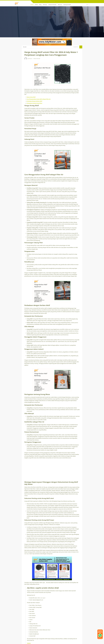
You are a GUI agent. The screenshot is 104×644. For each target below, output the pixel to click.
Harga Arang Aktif (31, 97)
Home (32, 5)
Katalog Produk (67, 5)
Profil (36, 5)
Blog (40, 5)
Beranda (25, 47)
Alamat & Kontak (52, 5)
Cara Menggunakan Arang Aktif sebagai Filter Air (39, 99)
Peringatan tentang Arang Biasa (34, 103)
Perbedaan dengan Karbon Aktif (34, 101)
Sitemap (45, 5)
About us (60, 5)
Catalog (29, 643)
